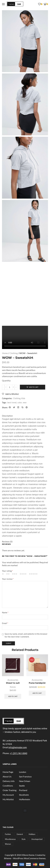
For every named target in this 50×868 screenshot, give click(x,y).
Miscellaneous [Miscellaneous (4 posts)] (10, 839)
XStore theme (28, 855)
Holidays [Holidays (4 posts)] (32, 834)
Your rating (7, 571)
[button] (3, 4)
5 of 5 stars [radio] (33, 574)
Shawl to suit (13, 683)
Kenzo (13, 687)
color (20, 402)
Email (5, 623)
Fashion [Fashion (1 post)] (8, 834)
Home (5, 353)
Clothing (14, 353)
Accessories (13, 680)
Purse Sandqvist (37, 683)
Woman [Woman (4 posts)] (8, 844)
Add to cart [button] (13, 696)
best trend (12, 402)
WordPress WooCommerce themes (29, 858)
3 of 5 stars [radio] (15, 574)
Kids (23, 398)
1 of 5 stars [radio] (3, 574)
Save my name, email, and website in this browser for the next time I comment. (26, 635)
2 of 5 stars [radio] (8, 574)
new (25, 402)
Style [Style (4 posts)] (24, 839)
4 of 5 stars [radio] (23, 574)
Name (5, 612)
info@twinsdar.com (18, 747)
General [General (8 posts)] (20, 834)
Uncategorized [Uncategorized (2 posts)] (37, 839)
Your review (8, 579)
